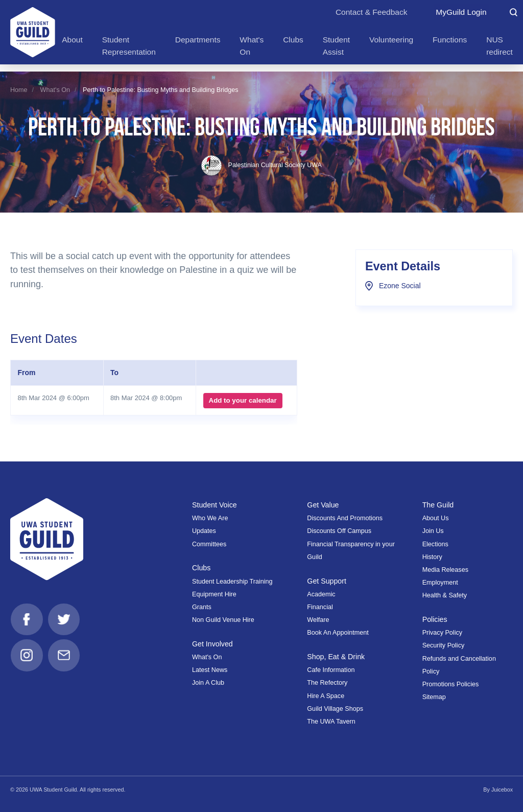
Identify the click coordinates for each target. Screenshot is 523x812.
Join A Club (208, 683)
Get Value (323, 505)
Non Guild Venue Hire (223, 620)
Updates (204, 531)
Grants (202, 607)
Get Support (327, 581)
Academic (321, 594)
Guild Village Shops (335, 709)
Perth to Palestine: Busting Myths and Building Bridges (161, 90)
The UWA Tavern (331, 722)
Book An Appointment (338, 633)
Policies (435, 619)
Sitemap (434, 697)
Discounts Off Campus (339, 531)
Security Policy (444, 645)
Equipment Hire (214, 594)
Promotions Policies (451, 684)
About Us (436, 518)
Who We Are (210, 518)
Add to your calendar (242, 400)
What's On (55, 90)
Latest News (210, 670)
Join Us (433, 531)
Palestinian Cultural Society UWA (261, 165)
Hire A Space (326, 696)
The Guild (438, 505)
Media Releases (445, 570)
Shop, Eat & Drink (336, 657)
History (432, 557)
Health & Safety (445, 595)
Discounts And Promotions (345, 518)
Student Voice (215, 505)
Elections (435, 544)
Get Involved (213, 644)
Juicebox (502, 790)
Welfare (318, 620)
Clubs (201, 568)
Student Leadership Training (232, 582)
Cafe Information (331, 670)
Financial (320, 607)
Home (19, 90)
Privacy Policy (442, 633)
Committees (209, 544)
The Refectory (327, 683)
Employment (440, 583)
